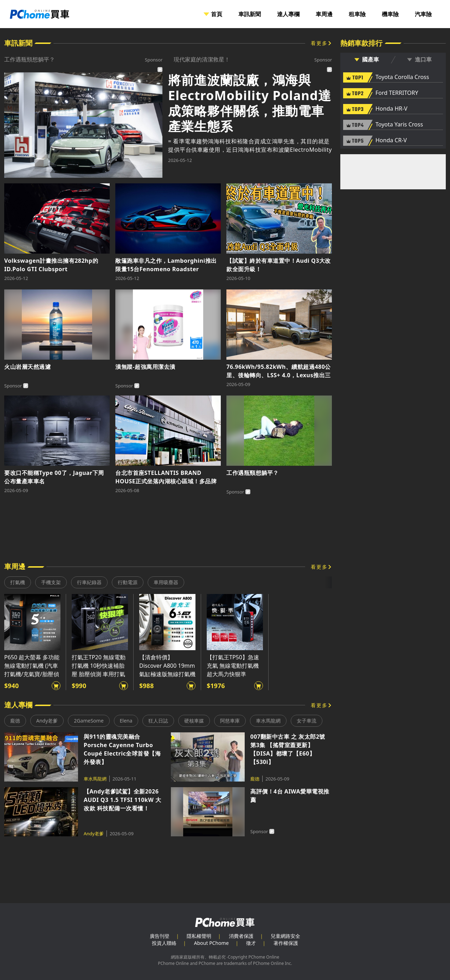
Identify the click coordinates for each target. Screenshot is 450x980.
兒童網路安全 (285, 936)
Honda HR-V (391, 109)
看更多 (319, 43)
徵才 (251, 943)
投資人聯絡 (164, 943)
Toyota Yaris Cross (399, 125)
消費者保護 (241, 936)
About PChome (211, 943)
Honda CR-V (391, 141)
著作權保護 (286, 943)
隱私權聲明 (199, 936)
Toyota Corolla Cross (402, 77)
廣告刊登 (160, 936)
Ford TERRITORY (397, 93)
